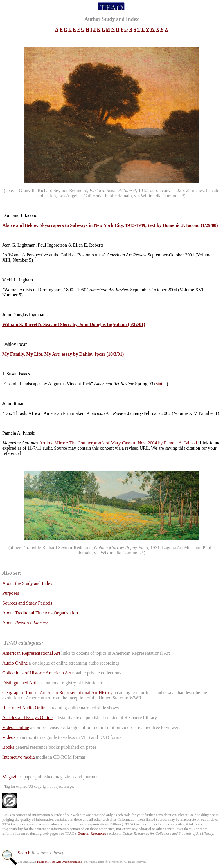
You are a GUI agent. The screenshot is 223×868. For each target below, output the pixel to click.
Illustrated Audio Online (25, 708)
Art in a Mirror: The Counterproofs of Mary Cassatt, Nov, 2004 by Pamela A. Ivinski (118, 443)
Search (24, 853)
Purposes (11, 593)
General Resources (92, 833)
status (161, 384)
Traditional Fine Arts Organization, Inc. (60, 862)
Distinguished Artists (22, 683)
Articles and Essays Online (27, 718)
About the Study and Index (27, 583)
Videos (9, 737)
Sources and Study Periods (27, 603)
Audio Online (15, 663)
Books (8, 747)
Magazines (12, 777)
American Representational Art (31, 653)
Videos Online (16, 727)
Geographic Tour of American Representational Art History (57, 693)
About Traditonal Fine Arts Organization (40, 613)
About (25, 623)
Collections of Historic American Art (37, 673)
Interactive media (19, 757)
